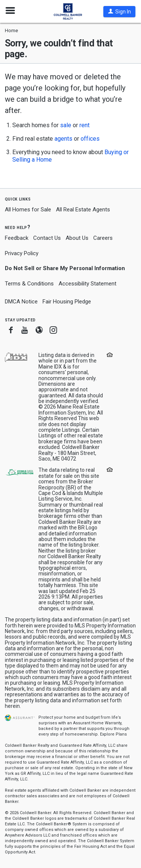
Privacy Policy (22, 253)
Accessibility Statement (87, 284)
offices (90, 139)
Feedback (17, 238)
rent (84, 125)
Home (11, 30)
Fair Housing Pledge (67, 302)
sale (66, 125)
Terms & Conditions (29, 284)
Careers (103, 238)
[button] (119, 12)
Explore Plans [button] (113, 734)
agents (63, 139)
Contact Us (47, 238)
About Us (77, 238)
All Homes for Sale (28, 210)
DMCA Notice (21, 302)
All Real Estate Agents (83, 210)
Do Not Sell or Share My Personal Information (65, 268)
